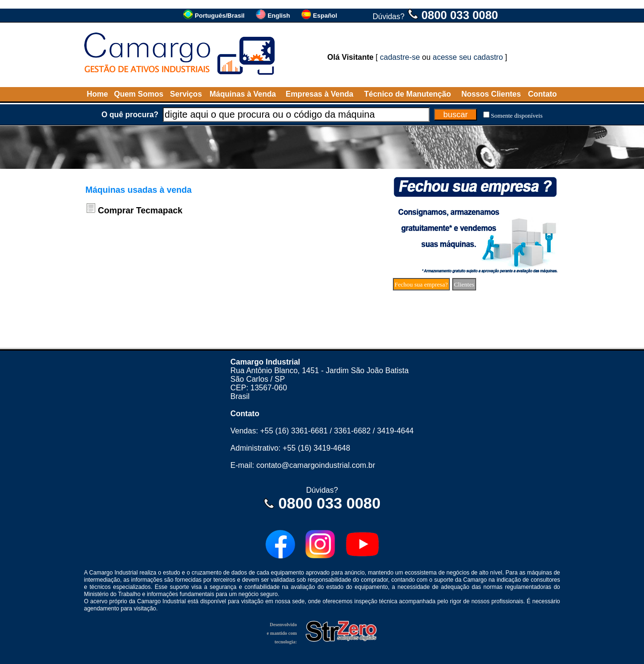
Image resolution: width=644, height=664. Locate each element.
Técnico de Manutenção (407, 94)
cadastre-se (400, 57)
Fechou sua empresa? (421, 284)
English (279, 16)
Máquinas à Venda (243, 94)
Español (325, 16)
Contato (542, 94)
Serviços (186, 94)
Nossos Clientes (491, 94)
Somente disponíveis (517, 116)
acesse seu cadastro (468, 57)
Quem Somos (139, 94)
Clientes (464, 284)
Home (97, 94)
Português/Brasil (220, 16)
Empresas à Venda (319, 94)
